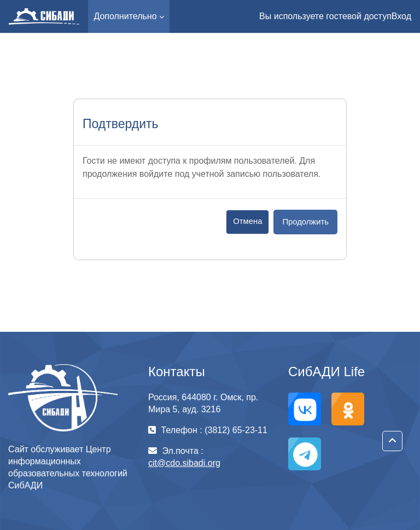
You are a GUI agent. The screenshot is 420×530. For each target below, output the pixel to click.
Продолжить (305, 222)
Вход (401, 16)
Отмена (247, 221)
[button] (392, 441)
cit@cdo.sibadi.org (184, 463)
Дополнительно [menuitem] (125, 16)
